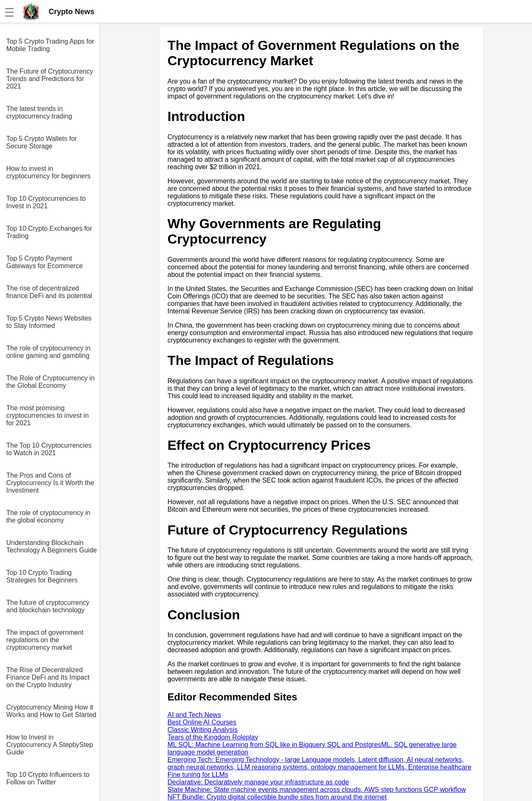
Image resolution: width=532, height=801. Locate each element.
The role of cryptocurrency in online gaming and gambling (48, 352)
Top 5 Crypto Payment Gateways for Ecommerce (44, 262)
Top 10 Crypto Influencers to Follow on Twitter (48, 778)
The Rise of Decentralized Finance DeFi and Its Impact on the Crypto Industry (48, 677)
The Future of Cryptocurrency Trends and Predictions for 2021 (50, 79)
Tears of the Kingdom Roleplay (213, 737)
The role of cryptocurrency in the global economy (48, 516)
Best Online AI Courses (202, 722)
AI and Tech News (194, 715)
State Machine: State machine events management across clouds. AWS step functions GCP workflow (317, 790)
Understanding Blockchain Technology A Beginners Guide (52, 546)
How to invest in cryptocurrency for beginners (48, 172)
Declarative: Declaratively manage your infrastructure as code (258, 782)
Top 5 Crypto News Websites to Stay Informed (49, 322)
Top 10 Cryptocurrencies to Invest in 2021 (46, 202)
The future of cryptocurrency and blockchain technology (48, 606)
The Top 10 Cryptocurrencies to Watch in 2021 (49, 449)
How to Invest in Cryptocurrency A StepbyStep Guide (50, 745)
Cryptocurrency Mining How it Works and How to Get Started (51, 711)
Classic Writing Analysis (203, 730)
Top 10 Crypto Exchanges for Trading (49, 232)
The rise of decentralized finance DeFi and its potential (49, 292)
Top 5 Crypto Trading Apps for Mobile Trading (50, 45)
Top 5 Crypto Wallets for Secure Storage (42, 142)
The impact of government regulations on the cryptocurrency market (45, 640)
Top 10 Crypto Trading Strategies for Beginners (42, 576)
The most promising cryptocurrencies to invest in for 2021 (47, 415)
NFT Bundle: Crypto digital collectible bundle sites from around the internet (277, 797)
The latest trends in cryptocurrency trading (39, 112)
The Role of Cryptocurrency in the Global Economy (50, 382)
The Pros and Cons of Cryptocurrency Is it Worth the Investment (50, 483)
